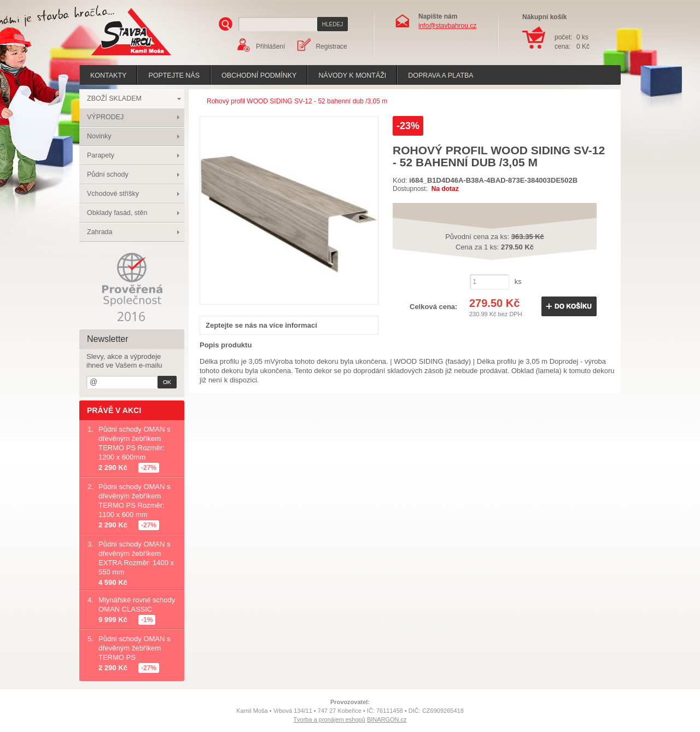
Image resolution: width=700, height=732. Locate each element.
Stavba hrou (114, 57)
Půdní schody (108, 175)
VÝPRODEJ (105, 117)
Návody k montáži (352, 75)
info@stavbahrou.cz (447, 26)
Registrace (331, 47)
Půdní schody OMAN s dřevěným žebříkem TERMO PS (135, 648)
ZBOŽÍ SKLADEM (114, 98)
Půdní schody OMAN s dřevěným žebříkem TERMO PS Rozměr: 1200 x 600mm (135, 443)
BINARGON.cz (387, 719)
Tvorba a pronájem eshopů (329, 719)
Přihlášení (270, 47)
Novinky (99, 136)
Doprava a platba (441, 75)
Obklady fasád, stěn (117, 213)
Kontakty (108, 75)
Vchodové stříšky (113, 194)
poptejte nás (174, 75)
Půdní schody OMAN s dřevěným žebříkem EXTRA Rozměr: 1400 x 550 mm (136, 558)
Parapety (101, 155)
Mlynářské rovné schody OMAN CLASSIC (137, 605)
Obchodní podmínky (259, 75)
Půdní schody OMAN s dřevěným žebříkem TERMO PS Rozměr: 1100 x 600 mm (135, 501)
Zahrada (100, 232)
